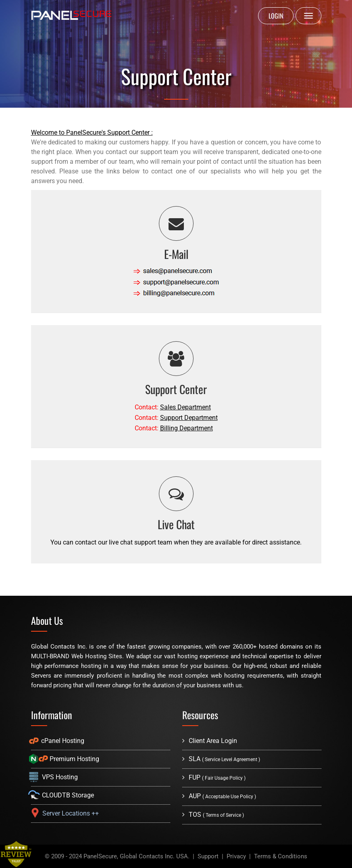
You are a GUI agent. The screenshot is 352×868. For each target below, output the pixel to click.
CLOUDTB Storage (62, 795)
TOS (213, 815)
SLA (221, 759)
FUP (214, 777)
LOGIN (276, 16)
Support (208, 856)
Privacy (236, 856)
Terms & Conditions (281, 856)
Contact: (173, 407)
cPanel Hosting (58, 741)
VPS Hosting (54, 777)
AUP (219, 796)
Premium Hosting (65, 759)
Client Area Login (210, 741)
